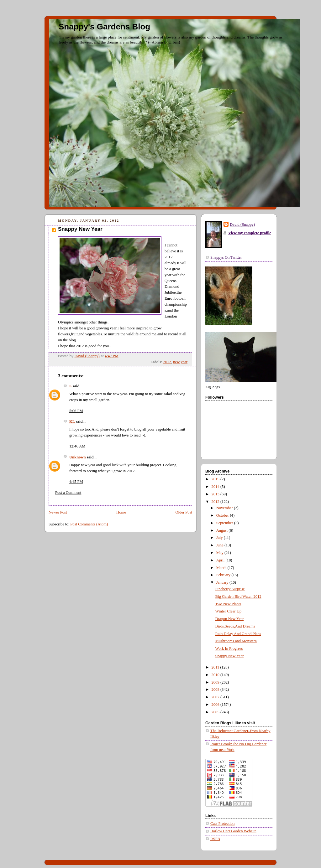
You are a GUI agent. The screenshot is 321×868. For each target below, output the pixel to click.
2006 (216, 705)
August (223, 530)
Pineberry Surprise (230, 589)
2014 (216, 487)
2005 (216, 712)
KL (72, 421)
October (223, 515)
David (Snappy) (242, 225)
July (220, 538)
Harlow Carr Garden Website (233, 831)
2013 (216, 494)
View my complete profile (250, 233)
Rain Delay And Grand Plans (238, 634)
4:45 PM (76, 482)
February (224, 575)
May (220, 553)
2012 (167, 362)
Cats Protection (222, 824)
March (222, 568)
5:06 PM (76, 411)
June (220, 545)
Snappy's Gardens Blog (104, 27)
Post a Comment (68, 493)
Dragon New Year (230, 619)
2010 (216, 675)
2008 (216, 690)
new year (180, 362)
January (223, 582)
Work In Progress (229, 648)
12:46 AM (77, 446)
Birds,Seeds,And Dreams (235, 626)
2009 (216, 682)
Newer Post (58, 512)
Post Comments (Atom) (89, 524)
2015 (216, 479)
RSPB (215, 839)
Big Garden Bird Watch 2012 (238, 597)
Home (121, 512)
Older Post (184, 512)
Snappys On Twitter (226, 257)
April (221, 560)
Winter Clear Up (229, 611)
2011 (216, 667)
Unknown (78, 457)
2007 (216, 697)
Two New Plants (228, 604)
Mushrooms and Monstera (236, 641)
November (225, 508)
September (225, 523)
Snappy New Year (230, 656)
